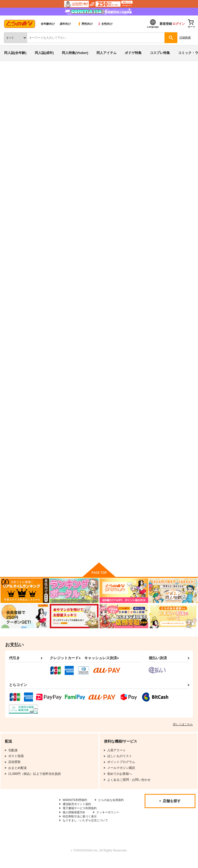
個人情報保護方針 (75, 820)
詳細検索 (185, 37)
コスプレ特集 (160, 53)
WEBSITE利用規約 (76, 803)
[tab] (81, 167)
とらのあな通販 (12, 74)
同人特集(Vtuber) (75, 53)
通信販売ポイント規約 (78, 811)
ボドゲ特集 (133, 53)
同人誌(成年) (44, 53)
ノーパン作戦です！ (112, 380)
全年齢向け (48, 24)
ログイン (179, 24)
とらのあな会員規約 (77, 807)
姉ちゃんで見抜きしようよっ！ (62, 109)
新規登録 (166, 24)
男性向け (85, 24)
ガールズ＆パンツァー (120, 109)
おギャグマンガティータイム (169, 251)
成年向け (65, 24)
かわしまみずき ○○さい (166, 380)
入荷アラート (18, 82)
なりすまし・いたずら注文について (87, 829)
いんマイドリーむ (59, 380)
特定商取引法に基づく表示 (81, 824)
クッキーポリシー (111, 820)
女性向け (105, 24)
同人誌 (31, 74)
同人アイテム (106, 53)
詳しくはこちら (183, 727)
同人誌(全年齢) (15, 53)
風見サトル (50, 104)
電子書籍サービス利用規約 (81, 816)
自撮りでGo (55, 505)
